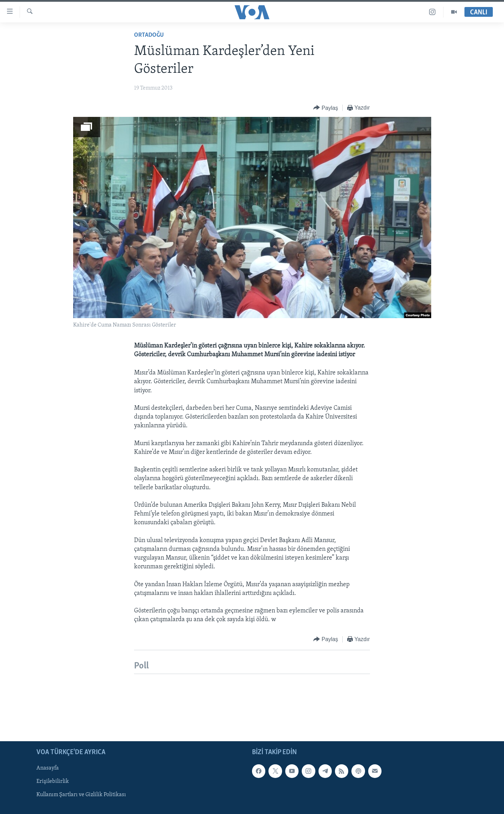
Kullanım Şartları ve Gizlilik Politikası (81, 795)
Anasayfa (48, 768)
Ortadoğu (149, 35)
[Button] (326, 108)
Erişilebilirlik (53, 781)
